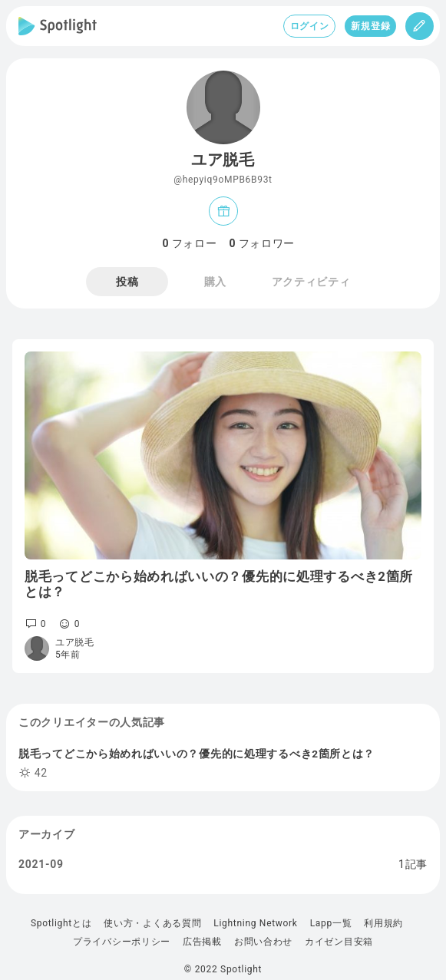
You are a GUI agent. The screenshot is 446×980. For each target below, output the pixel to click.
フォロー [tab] (190, 243)
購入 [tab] (215, 282)
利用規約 (383, 923)
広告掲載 (202, 942)
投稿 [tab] (127, 282)
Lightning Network (255, 923)
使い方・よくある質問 (152, 923)
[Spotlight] (58, 26)
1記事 (413, 864)
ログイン (310, 26)
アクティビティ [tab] (311, 282)
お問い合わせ (263, 942)
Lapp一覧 (331, 923)
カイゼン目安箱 (339, 942)
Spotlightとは (61, 923)
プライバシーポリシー (122, 942)
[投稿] (420, 26)
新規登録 (370, 26)
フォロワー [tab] (263, 243)
